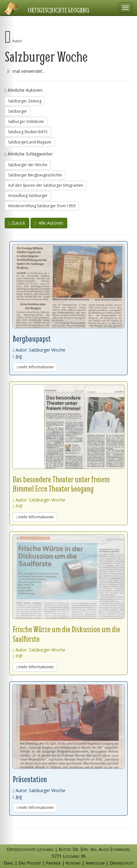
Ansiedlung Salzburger (28, 196)
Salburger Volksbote (26, 121)
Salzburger (18, 111)
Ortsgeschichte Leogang (59, 10)
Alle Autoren (49, 223)
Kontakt (73, 863)
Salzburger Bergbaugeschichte (35, 175)
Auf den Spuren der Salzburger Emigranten (46, 185)
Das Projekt (30, 863)
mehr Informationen (35, 367)
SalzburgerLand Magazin (30, 142)
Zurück (17, 223)
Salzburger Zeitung (25, 101)
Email (9, 863)
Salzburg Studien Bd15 (28, 132)
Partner (53, 863)
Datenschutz (122, 863)
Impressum (95, 863)
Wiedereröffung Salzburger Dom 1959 (42, 206)
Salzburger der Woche (28, 165)
